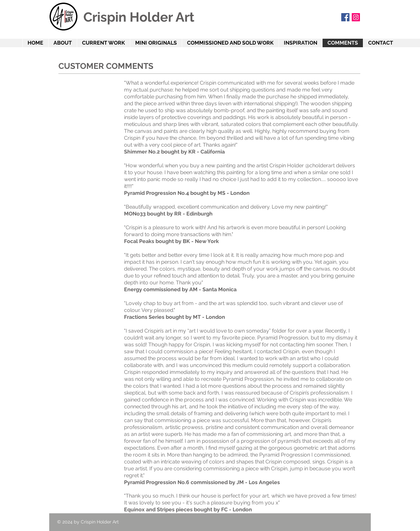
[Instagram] (356, 17)
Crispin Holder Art (139, 17)
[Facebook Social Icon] (345, 17)
